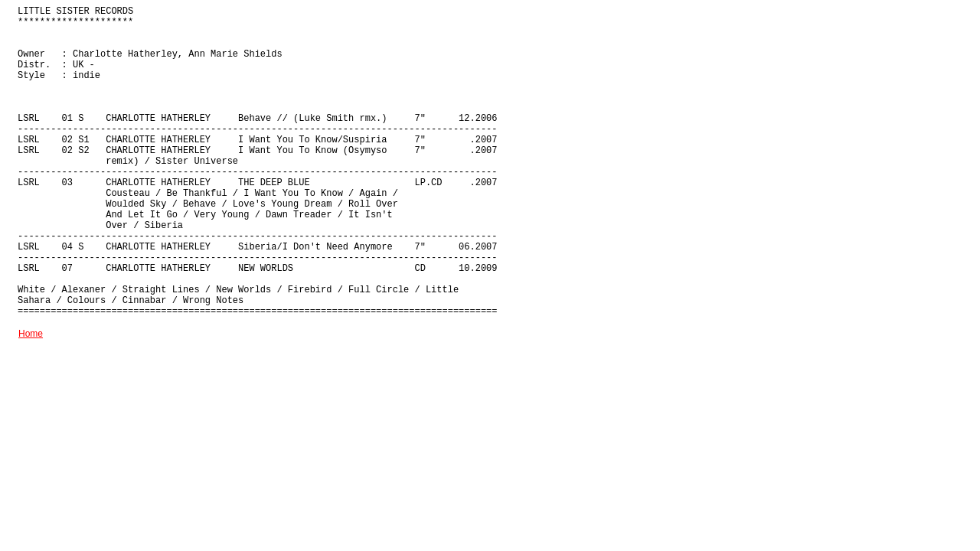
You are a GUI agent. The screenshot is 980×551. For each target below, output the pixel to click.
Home (31, 334)
